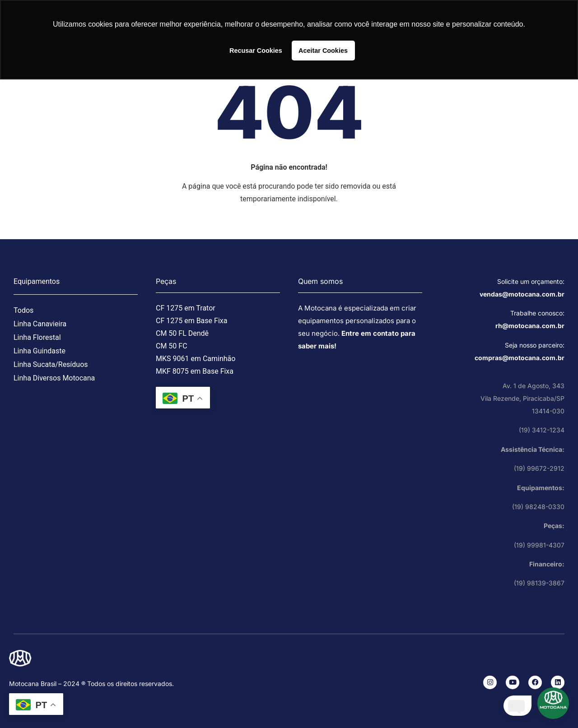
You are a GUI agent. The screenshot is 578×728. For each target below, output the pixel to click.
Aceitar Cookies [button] (323, 51)
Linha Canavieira (40, 324)
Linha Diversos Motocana (54, 378)
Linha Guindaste (40, 351)
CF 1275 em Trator (186, 308)
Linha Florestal (37, 337)
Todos (23, 310)
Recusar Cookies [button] (256, 51)
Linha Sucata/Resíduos (51, 364)
